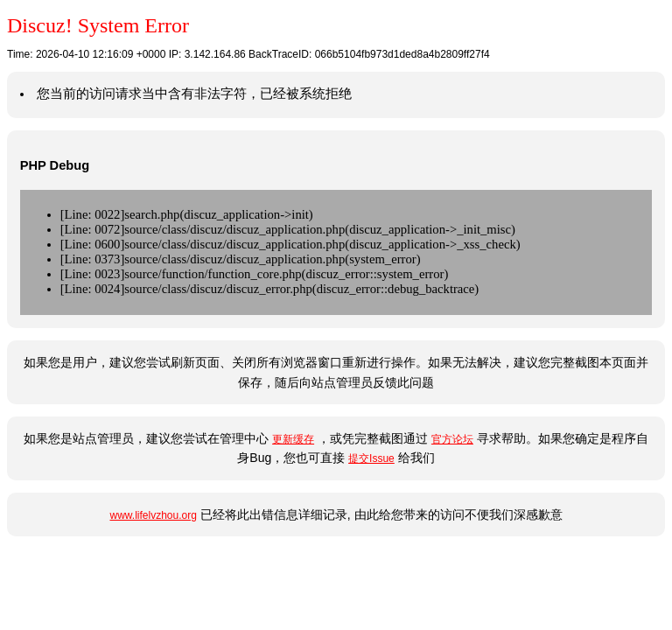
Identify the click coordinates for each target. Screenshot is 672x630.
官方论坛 (452, 439)
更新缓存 (293, 439)
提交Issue (371, 458)
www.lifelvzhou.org (153, 515)
